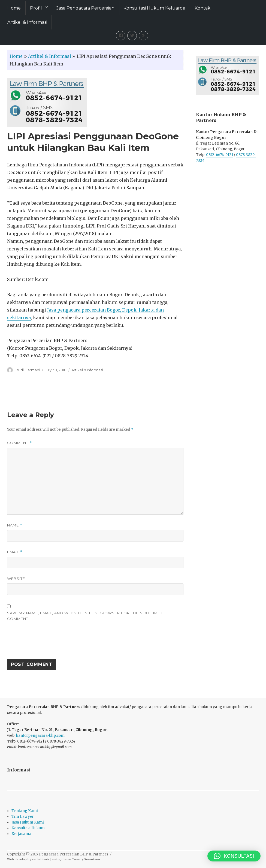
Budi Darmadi (28, 370)
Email (15, 552)
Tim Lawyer (23, 817)
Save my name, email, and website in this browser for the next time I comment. (85, 616)
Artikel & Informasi (27, 22)
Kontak (202, 8)
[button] (234, 856)
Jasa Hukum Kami (28, 822)
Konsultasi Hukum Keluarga (154, 8)
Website (16, 579)
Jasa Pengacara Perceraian (85, 8)
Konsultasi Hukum (28, 828)
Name (15, 525)
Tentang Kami (25, 811)
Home (14, 8)
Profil (36, 8)
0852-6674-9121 (220, 155)
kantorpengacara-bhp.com (40, 736)
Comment (19, 443)
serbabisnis (41, 859)
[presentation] (49, 643)
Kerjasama (21, 834)
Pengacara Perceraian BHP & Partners (74, 854)
